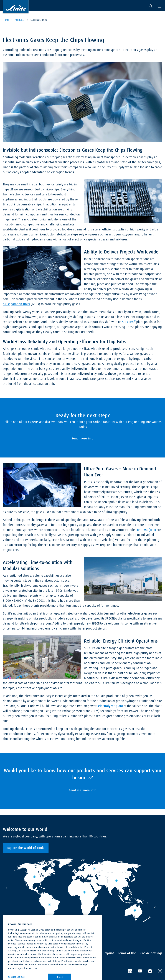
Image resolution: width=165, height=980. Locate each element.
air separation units (16, 304)
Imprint (109, 953)
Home (6, 20)
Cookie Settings (151, 953)
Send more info (82, 439)
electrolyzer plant (111, 706)
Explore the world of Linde (26, 848)
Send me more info (83, 790)
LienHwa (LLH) (146, 530)
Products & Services (20, 20)
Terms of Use (127, 953)
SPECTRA (129, 322)
